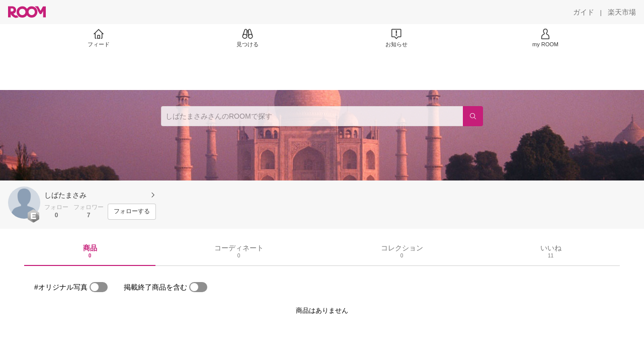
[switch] (99, 287)
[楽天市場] (622, 12)
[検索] (473, 116)
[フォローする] (132, 212)
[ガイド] (584, 12)
